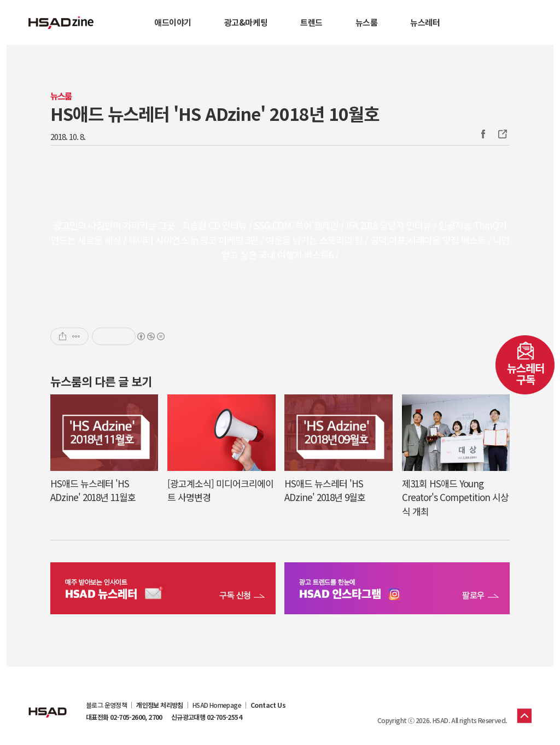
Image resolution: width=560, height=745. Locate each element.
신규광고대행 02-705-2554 (206, 717)
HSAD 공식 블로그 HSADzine (61, 22)
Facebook (483, 134)
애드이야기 (173, 22)
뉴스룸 (367, 22)
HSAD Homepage (217, 705)
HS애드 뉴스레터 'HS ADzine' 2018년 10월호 (215, 113)
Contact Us (268, 705)
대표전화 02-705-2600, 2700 (124, 717)
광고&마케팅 (246, 22)
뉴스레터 (425, 22)
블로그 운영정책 (106, 705)
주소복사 (501, 134)
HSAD (48, 704)
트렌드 (311, 22)
